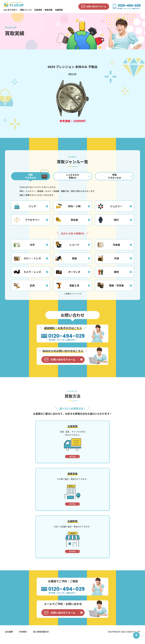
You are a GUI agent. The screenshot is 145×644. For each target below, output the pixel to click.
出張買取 (38, 10)
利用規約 (23, 637)
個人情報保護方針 (41, 637)
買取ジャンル (26, 10)
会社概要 (9, 637)
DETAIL (73, 462)
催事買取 (49, 10)
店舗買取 (59, 10)
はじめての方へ (11, 10)
